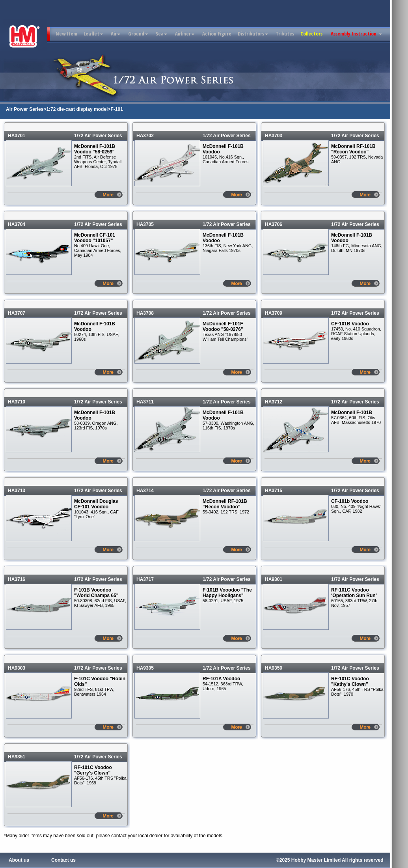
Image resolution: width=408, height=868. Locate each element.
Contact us (63, 860)
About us (19, 860)
